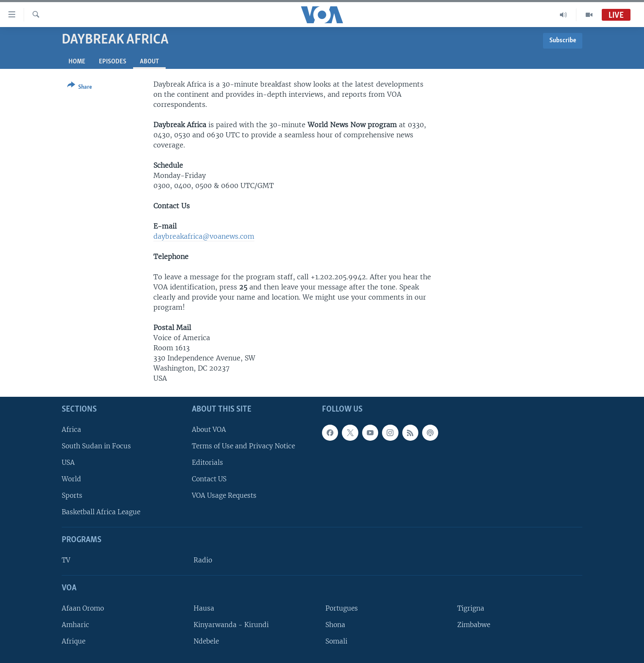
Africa (71, 430)
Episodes (113, 62)
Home (77, 62)
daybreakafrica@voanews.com (204, 236)
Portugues (342, 608)
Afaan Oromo (83, 608)
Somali (336, 641)
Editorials (207, 462)
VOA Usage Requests (224, 495)
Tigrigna (471, 608)
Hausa (204, 608)
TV (66, 560)
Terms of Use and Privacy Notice (243, 446)
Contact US (209, 479)
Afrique (74, 641)
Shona (335, 625)
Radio (203, 560)
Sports (72, 495)
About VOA (209, 430)
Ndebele (206, 641)
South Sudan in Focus (96, 446)
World (71, 479)
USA (68, 462)
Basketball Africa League (101, 512)
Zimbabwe (474, 625)
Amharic (75, 625)
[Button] (80, 88)
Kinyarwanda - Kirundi (231, 625)
